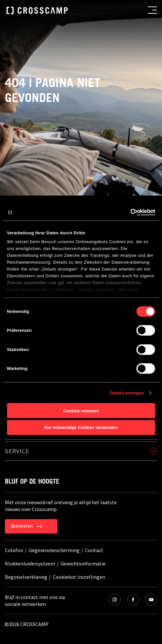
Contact (94, 550)
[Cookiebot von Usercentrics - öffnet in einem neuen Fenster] (127, 212)
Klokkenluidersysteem (30, 563)
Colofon (14, 550)
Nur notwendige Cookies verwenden (81, 427)
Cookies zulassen (81, 410)
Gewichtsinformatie (83, 563)
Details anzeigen (127, 393)
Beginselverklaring (26, 577)
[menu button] (152, 10)
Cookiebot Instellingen (79, 577)
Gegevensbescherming (54, 550)
